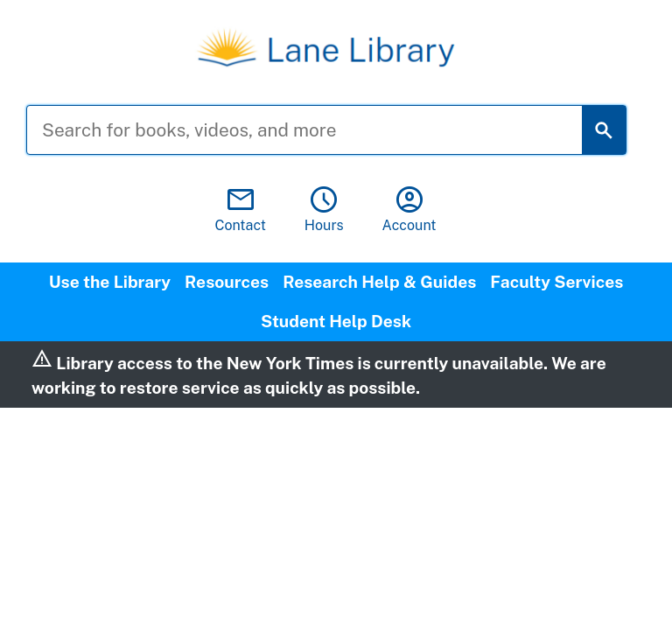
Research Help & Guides (379, 282)
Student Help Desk (336, 321)
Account (409, 209)
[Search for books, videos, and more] (318, 130)
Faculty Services (556, 282)
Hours (324, 209)
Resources (227, 282)
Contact (240, 209)
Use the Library (110, 282)
